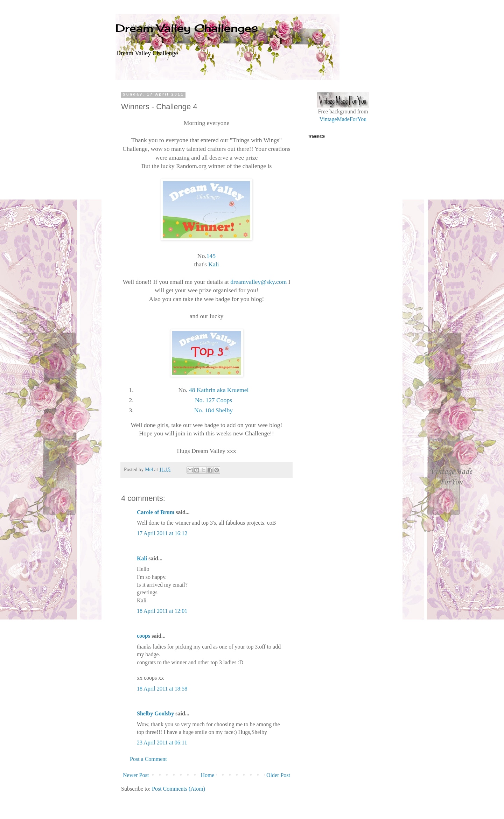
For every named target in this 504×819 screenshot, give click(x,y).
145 (211, 256)
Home (208, 775)
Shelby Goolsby (155, 713)
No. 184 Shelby (213, 410)
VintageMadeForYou (343, 119)
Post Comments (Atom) (178, 789)
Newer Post (136, 775)
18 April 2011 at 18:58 (162, 689)
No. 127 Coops (213, 400)
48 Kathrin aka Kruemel (219, 390)
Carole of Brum (156, 512)
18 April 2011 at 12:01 (162, 611)
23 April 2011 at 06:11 (162, 743)
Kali (213, 264)
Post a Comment (148, 759)
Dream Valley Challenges (187, 28)
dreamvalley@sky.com (258, 282)
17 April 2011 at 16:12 (162, 533)
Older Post (278, 775)
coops (143, 636)
